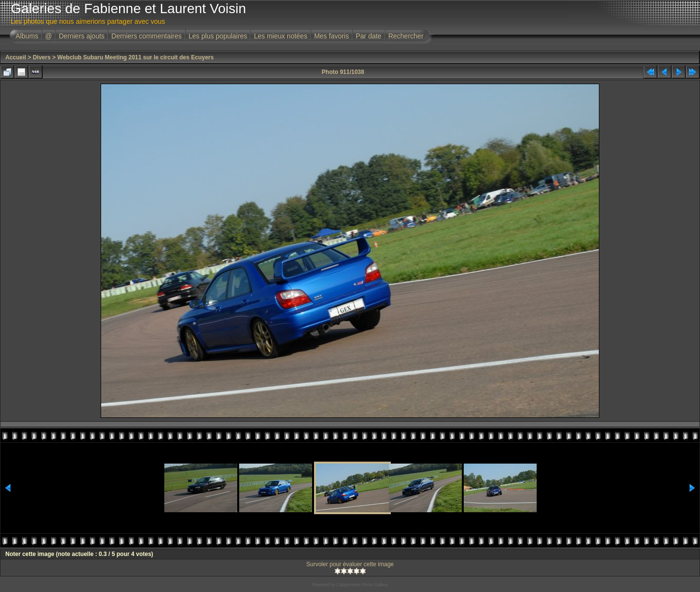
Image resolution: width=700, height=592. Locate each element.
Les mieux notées (280, 36)
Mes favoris (332, 36)
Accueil (16, 57)
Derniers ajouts (82, 36)
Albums (27, 36)
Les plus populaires (218, 36)
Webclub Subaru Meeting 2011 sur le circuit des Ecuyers (136, 57)
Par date (369, 36)
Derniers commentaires (147, 36)
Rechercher (406, 36)
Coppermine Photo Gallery (362, 585)
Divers (42, 57)
